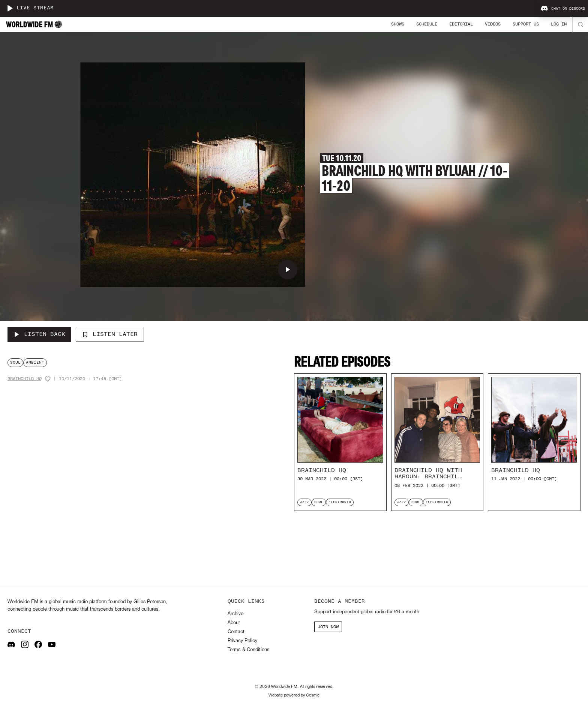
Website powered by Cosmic (294, 695)
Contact (236, 632)
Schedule (427, 24)
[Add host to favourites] (48, 379)
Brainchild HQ (25, 379)
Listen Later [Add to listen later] (110, 334)
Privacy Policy (242, 641)
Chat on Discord (563, 9)
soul (15, 362)
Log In (559, 24)
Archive (235, 614)
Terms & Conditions (248, 650)
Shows (398, 24)
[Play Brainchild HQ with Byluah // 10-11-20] (288, 270)
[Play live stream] (10, 8)
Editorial (461, 24)
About (234, 623)
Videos (493, 24)
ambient (35, 362)
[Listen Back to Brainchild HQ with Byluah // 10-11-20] (39, 334)
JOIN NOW (328, 627)
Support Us (526, 24)
